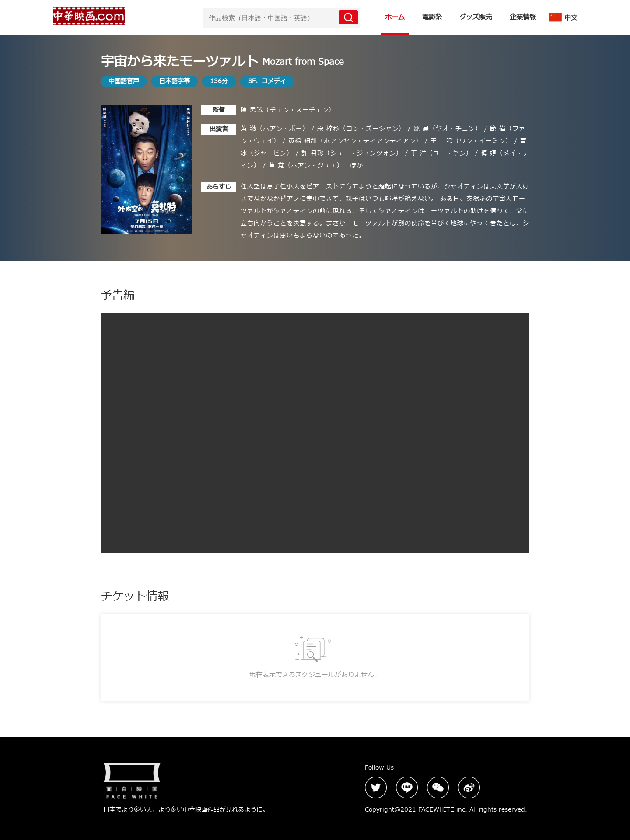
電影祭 (432, 17)
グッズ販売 (476, 17)
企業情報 (523, 17)
